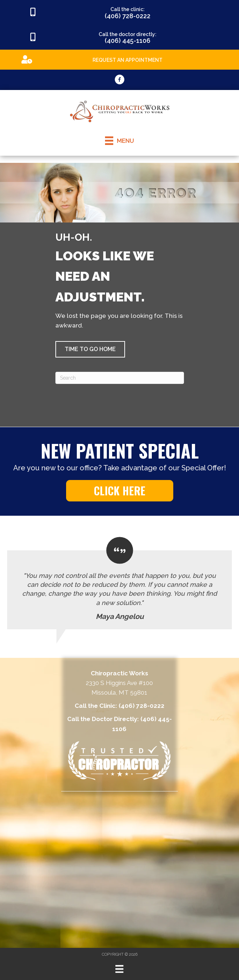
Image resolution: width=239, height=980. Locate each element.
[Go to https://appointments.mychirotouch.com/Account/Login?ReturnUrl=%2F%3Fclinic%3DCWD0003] (119, 59)
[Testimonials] (119, 583)
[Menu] (119, 969)
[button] (90, 349)
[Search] (120, 378)
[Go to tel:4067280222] (119, 12)
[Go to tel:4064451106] (119, 37)
